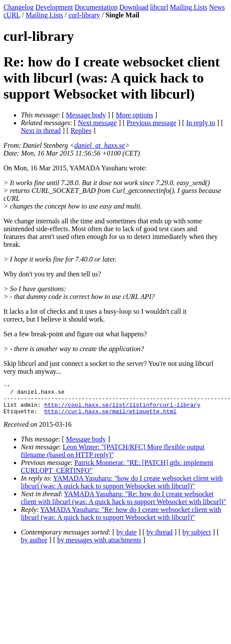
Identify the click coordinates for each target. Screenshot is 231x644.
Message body (86, 115)
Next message (97, 123)
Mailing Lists (189, 7)
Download (134, 7)
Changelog (18, 7)
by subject (197, 539)
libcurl (159, 7)
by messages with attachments (99, 546)
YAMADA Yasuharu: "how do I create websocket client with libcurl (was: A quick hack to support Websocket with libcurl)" (122, 489)
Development (54, 7)
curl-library (84, 15)
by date (127, 539)
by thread (160, 539)
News (217, 7)
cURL (12, 15)
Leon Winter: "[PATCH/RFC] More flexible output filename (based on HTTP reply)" (113, 457)
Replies (81, 131)
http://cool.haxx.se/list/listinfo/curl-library (122, 410)
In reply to (201, 123)
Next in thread (41, 131)
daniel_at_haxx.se (100, 145)
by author (34, 546)
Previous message (151, 123)
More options (134, 115)
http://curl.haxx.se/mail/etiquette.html (110, 418)
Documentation (96, 7)
